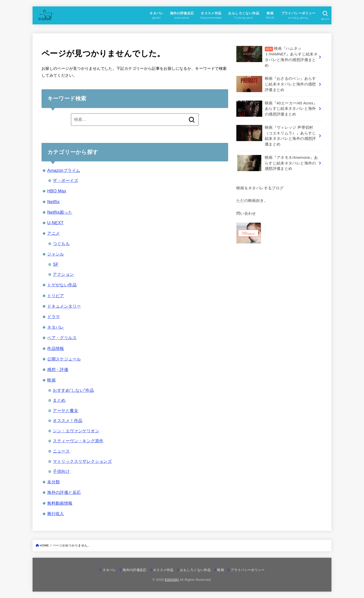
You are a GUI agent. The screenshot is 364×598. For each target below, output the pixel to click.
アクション (63, 274)
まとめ (59, 400)
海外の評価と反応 (64, 492)
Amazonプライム (64, 170)
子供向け (61, 471)
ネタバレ (56, 327)
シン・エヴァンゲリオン (76, 431)
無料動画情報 (60, 503)
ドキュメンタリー (64, 306)
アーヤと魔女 (65, 410)
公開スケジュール (64, 359)
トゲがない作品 (62, 285)
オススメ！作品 (68, 420)
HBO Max (57, 191)
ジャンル (56, 254)
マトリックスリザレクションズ (82, 461)
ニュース (61, 451)
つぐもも (61, 243)
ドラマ (53, 317)
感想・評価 (58, 369)
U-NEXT (55, 223)
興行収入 (56, 514)
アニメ (53, 233)
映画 (51, 380)
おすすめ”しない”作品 (73, 390)
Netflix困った (60, 212)
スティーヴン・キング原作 (78, 441)
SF (56, 264)
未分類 (53, 482)
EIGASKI (172, 580)
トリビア (56, 296)
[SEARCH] (325, 15)
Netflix (53, 202)
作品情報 (56, 348)
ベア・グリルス (62, 338)
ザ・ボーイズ (65, 180)
